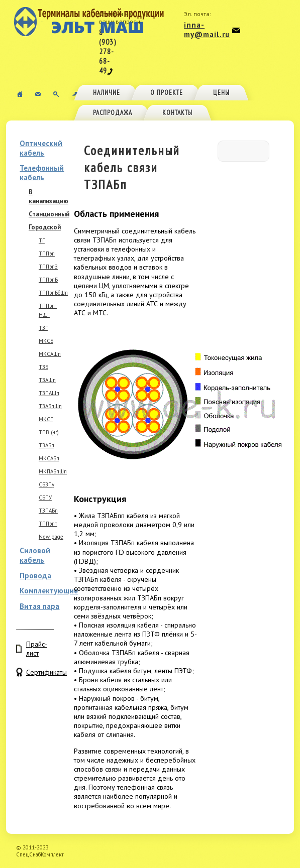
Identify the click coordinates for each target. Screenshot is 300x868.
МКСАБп (49, 458)
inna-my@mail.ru (207, 30)
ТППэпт (48, 524)
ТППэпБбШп (53, 293)
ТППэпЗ (48, 267)
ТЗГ (43, 328)
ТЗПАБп (48, 511)
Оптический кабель (41, 148)
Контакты (177, 113)
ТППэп (47, 254)
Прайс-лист (37, 649)
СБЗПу (46, 484)
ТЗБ (43, 367)
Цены (221, 93)
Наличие (107, 93)
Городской (45, 227)
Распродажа (113, 113)
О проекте (167, 93)
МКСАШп (50, 354)
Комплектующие (49, 591)
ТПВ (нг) (49, 432)
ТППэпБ (48, 280)
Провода (35, 576)
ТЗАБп (46, 445)
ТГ (42, 240)
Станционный (49, 214)
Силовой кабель (35, 555)
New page (51, 537)
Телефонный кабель (42, 173)
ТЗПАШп (49, 393)
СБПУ (45, 498)
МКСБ (46, 341)
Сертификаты (40, 672)
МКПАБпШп (53, 471)
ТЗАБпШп (50, 406)
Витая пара (39, 606)
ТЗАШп (47, 380)
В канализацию (48, 197)
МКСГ (46, 419)
